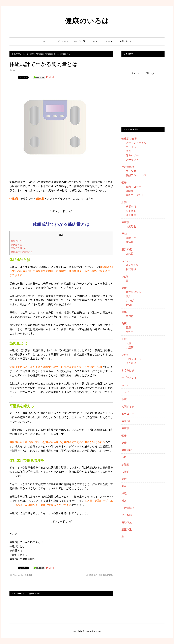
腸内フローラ (134, 187)
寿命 (124, 486)
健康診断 (127, 450)
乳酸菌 (130, 191)
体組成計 (28, 575)
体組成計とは (18, 241)
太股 (128, 343)
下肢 (124, 339)
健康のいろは (87, 21)
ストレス (127, 261)
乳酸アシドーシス (136, 175)
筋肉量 (110, 575)
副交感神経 (132, 265)
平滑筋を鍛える (19, 248)
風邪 (128, 327)
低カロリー (132, 155)
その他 (125, 355)
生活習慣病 (128, 167)
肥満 (124, 202)
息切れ (130, 305)
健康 (124, 288)
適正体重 (131, 215)
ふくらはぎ (128, 370)
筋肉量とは (16, 245)
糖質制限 (131, 207)
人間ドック (128, 406)
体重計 (125, 222)
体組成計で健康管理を (22, 252)
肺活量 (130, 242)
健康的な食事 (129, 138)
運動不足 (131, 238)
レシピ (130, 300)
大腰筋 (130, 347)
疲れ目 (130, 253)
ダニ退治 (131, 363)
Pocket (50, 77)
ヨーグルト (132, 147)
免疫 (124, 323)
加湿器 (130, 316)
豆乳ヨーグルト (135, 195)
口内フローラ (134, 359)
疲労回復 (127, 249)
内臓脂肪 (131, 226)
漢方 (128, 296)
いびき (125, 276)
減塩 (128, 151)
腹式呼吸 (131, 269)
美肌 (124, 312)
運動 (124, 234)
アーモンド (132, 159)
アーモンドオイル (136, 143)
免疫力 (130, 332)
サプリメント (134, 292)
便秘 (124, 182)
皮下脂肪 (131, 211)
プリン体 (131, 171)
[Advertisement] (143, 102)
